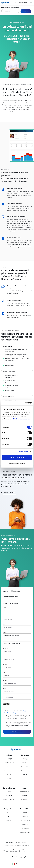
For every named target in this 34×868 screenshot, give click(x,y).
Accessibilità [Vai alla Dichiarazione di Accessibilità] (25, 800)
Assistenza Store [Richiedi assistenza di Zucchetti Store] (25, 821)
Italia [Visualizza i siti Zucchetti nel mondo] (17, 864)
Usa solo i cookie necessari (17, 463)
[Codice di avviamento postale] (17, 676)
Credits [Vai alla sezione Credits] (25, 775)
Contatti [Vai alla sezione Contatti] (9, 775)
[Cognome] (17, 619)
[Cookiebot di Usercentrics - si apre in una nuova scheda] (24, 403)
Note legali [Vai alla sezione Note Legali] (25, 763)
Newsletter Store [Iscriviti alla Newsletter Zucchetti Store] (25, 833)
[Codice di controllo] (17, 698)
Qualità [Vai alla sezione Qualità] (9, 792)
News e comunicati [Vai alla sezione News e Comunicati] (9, 771)
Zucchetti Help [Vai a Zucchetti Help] (25, 829)
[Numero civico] (17, 660)
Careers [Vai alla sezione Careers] (9, 779)
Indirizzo (5, 648)
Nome (4, 608)
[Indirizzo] (17, 651)
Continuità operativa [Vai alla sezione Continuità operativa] (9, 800)
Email (4, 689)
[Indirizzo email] (17, 692)
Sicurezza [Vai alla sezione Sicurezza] (9, 796)
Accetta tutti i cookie (17, 457)
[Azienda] (17, 627)
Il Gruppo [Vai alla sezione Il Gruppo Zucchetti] (9, 759)
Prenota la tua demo (9, 492)
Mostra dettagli (23, 452)
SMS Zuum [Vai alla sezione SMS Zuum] (9, 820)
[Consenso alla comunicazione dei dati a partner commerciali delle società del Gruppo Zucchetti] (4, 723)
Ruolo (4, 632)
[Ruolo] (17, 635)
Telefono (6, 681)
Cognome (5, 616)
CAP (4, 673)
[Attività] (17, 643)
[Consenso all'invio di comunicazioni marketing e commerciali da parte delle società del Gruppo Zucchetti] (4, 716)
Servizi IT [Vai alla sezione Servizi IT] (9, 813)
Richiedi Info (26, 11)
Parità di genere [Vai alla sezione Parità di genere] (25, 792)
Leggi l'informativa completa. (20, 419)
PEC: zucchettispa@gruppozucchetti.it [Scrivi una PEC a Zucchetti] (17, 843)
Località (5, 664)
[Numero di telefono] (17, 684)
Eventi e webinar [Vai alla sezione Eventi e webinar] (9, 763)
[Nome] (17, 611)
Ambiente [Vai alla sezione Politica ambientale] (25, 796)
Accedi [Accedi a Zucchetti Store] (25, 813)
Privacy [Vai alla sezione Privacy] (25, 759)
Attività (5, 640)
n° (3, 656)
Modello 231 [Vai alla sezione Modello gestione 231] (25, 767)
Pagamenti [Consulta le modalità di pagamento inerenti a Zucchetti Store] (25, 825)
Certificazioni (25, 771)
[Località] (17, 668)
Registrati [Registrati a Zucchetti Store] (25, 817)
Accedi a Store (23, 3)
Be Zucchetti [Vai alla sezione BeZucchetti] (9, 767)
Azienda (5, 624)
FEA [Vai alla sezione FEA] (9, 817)
